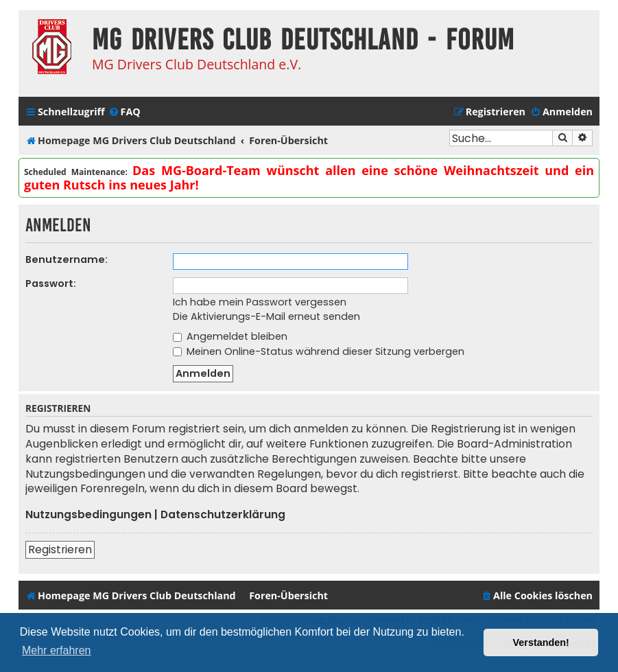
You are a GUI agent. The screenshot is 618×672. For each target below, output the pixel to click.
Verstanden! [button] (541, 642)
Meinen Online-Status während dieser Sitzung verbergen (319, 351)
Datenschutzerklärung (223, 514)
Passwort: (51, 283)
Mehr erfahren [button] (57, 650)
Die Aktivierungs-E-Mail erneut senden (266, 316)
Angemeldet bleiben (230, 336)
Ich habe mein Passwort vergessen (260, 302)
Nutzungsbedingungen (88, 514)
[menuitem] (124, 112)
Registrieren (60, 549)
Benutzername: (67, 259)
